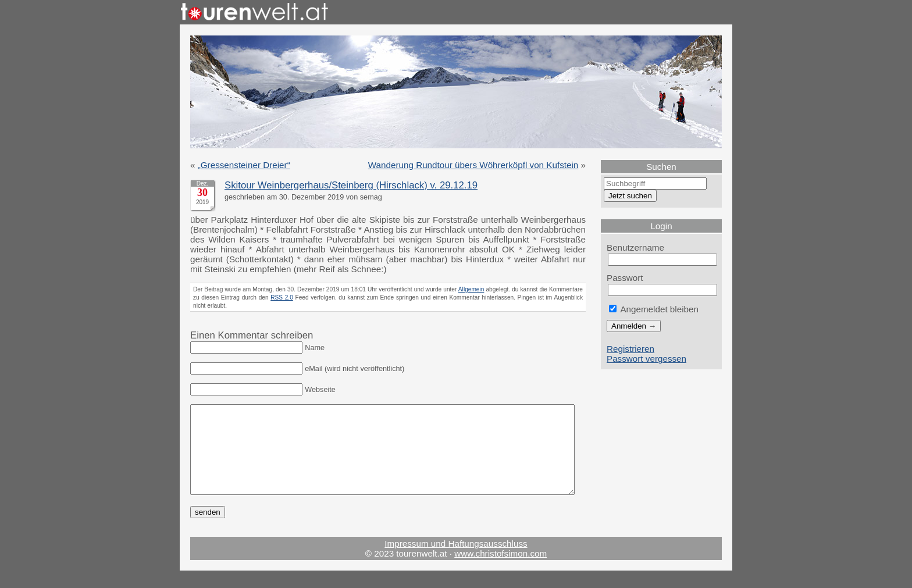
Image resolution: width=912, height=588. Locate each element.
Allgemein (471, 289)
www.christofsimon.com (500, 571)
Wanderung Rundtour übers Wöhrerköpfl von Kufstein (473, 165)
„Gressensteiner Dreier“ (244, 165)
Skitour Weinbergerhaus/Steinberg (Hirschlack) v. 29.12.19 (351, 185)
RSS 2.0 (282, 297)
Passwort (625, 278)
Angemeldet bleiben (654, 309)
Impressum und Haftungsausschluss (456, 561)
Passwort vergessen (646, 359)
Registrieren (630, 349)
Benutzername (635, 247)
